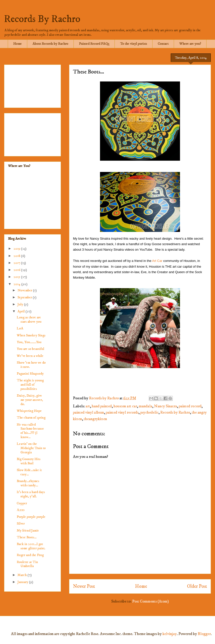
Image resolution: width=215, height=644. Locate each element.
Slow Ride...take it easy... (29, 472)
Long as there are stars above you (29, 320)
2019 (17, 249)
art (88, 406)
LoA (20, 328)
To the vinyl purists (133, 44)
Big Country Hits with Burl (29, 461)
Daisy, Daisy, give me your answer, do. (30, 400)
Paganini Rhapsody (30, 374)
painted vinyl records (122, 412)
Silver (21, 524)
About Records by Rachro (50, 44)
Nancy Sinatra (165, 406)
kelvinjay (170, 634)
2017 (17, 263)
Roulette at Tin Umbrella (27, 564)
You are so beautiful (30, 349)
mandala (145, 406)
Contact (163, 44)
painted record (190, 406)
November (25, 290)
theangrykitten (95, 419)
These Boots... (27, 537)
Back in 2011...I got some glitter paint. (31, 546)
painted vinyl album (88, 412)
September (25, 297)
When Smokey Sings (31, 335)
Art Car (157, 261)
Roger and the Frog (30, 555)
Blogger (204, 634)
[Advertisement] (32, 85)
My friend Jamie (28, 531)
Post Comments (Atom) (150, 601)
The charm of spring (31, 418)
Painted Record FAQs (94, 44)
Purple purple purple (31, 517)
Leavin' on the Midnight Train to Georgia (31, 448)
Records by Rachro (175, 412)
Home (17, 44)
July (21, 304)
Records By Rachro (42, 19)
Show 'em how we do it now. (31, 365)
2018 (17, 256)
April (21, 311)
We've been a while (30, 356)
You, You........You (29, 342)
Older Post (197, 586)
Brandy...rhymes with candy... (28, 483)
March (22, 575)
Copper (22, 503)
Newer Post (84, 586)
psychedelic (149, 412)
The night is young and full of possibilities (30, 385)
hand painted (102, 406)
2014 (17, 284)
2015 (17, 277)
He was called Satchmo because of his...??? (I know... (30, 431)
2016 (17, 270)
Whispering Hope (29, 411)
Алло (21, 510)
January (23, 582)
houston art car (125, 406)
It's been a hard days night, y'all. (31, 494)
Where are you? (190, 44)
